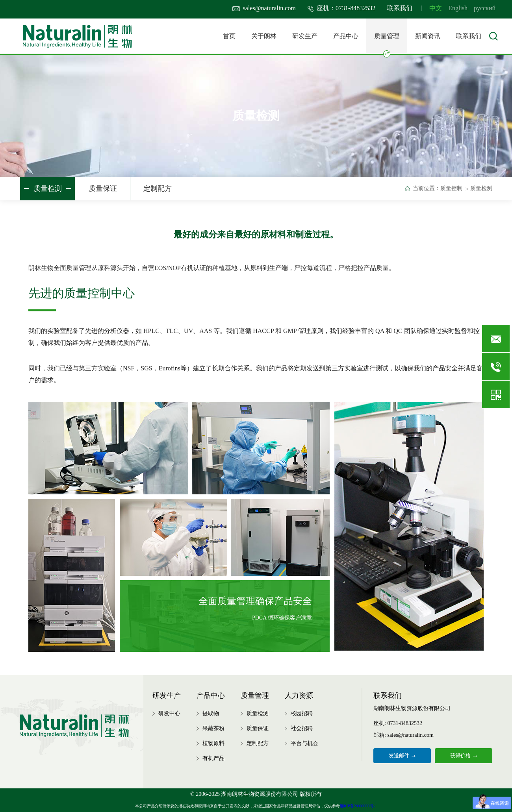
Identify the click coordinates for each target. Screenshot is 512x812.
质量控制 (451, 188)
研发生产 (305, 36)
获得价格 (464, 756)
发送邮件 (402, 756)
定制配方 (158, 189)
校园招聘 (302, 713)
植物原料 (213, 743)
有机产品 (213, 758)
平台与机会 (304, 743)
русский (485, 8)
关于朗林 (264, 36)
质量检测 (48, 189)
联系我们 (400, 8)
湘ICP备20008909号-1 (358, 806)
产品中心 (346, 36)
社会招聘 (302, 728)
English (458, 8)
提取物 (211, 713)
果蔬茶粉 (213, 728)
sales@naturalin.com (264, 8)
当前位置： (427, 188)
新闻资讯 (428, 36)
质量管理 (387, 43)
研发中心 (169, 713)
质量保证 (103, 189)
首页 (229, 36)
